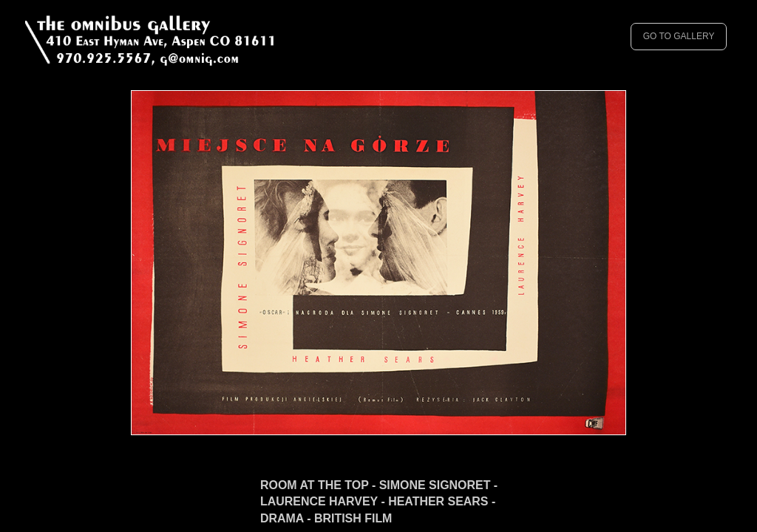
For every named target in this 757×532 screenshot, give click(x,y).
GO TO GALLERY (679, 36)
